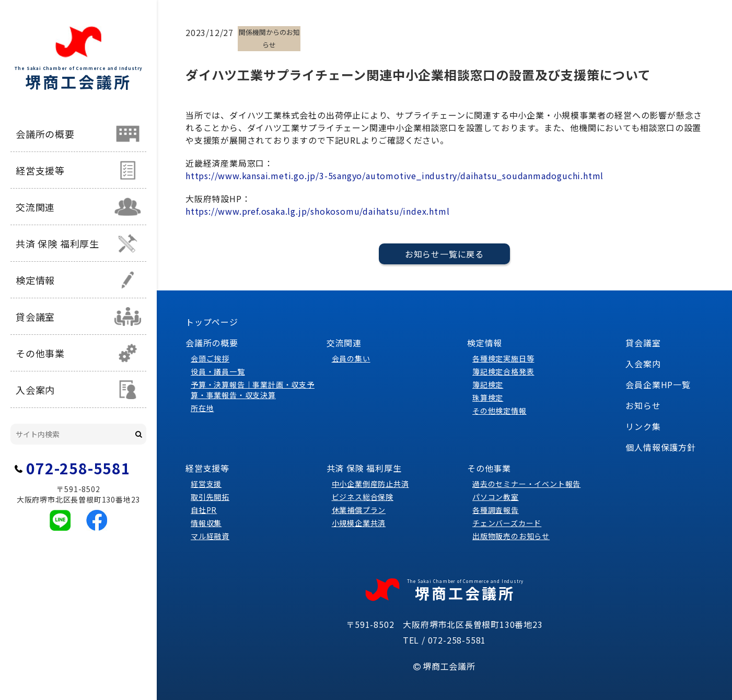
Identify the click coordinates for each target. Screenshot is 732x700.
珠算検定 (488, 398)
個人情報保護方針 (660, 447)
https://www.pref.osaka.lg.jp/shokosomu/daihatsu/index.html (317, 211)
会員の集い (351, 358)
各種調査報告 (496, 510)
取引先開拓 (210, 497)
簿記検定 (488, 384)
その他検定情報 (499, 411)
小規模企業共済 (359, 523)
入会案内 (35, 390)
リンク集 (643, 426)
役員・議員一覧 (218, 371)
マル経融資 (210, 536)
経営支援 (206, 484)
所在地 (202, 408)
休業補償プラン (359, 510)
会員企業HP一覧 (658, 384)
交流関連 (35, 207)
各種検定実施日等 (503, 358)
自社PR (204, 510)
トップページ (212, 322)
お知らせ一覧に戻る (444, 254)
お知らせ (643, 405)
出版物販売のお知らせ (511, 536)
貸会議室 (35, 317)
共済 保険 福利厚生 (57, 243)
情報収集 (206, 523)
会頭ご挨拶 (210, 358)
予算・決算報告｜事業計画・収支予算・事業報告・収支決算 (253, 390)
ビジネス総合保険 (363, 497)
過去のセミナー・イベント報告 (526, 484)
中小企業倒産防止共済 (370, 484)
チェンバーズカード (507, 523)
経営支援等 (40, 170)
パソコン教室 (496, 497)
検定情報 (35, 280)
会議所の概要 (45, 134)
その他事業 (40, 353)
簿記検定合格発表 (503, 371)
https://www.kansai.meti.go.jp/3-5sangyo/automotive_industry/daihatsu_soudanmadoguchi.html (394, 176)
